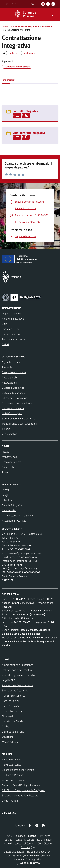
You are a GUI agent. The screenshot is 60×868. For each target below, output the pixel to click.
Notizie (6, 452)
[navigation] (6, 14)
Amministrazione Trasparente (25, 26)
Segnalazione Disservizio (15, 690)
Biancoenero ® (32, 855)
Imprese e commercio (13, 408)
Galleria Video (9, 510)
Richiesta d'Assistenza (14, 696)
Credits (6, 726)
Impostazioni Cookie (12, 721)
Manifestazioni (10, 457)
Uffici (5, 324)
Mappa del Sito (10, 742)
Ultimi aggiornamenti (13, 732)
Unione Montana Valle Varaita (18, 770)
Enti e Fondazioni (11, 334)
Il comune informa (12, 462)
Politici (5, 344)
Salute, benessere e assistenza (18, 419)
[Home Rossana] (28, 14)
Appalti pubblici (10, 377)
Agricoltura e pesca (12, 362)
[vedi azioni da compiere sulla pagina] (27, 53)
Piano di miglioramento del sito (18, 675)
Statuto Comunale (12, 706)
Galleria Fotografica (12, 505)
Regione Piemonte (12, 759)
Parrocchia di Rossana (14, 780)
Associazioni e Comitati (14, 521)
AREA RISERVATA (28, 863)
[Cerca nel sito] (51, 14)
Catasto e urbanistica (13, 388)
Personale (47, 26)
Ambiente (7, 367)
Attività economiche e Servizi (17, 515)
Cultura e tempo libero (14, 393)
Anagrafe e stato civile (14, 372)
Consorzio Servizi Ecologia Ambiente (21, 785)
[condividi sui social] (10, 53)
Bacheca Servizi (10, 701)
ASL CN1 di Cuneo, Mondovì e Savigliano (23, 790)
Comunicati (8, 467)
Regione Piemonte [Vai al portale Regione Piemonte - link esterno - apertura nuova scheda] (12, 4)
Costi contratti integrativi (29, 133)
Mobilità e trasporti (12, 413)
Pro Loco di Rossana (13, 775)
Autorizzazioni (9, 383)
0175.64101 (13, 538)
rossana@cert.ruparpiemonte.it (25, 553)
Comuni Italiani (10, 801)
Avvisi (5, 472)
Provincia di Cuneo (12, 765)
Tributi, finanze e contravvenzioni (19, 424)
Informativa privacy (12, 711)
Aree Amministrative (13, 319)
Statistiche (8, 737)
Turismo (6, 429)
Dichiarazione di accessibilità (17, 670)
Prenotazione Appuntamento (17, 685)
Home (5, 26)
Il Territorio (7, 500)
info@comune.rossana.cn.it (23, 557)
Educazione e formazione (15, 398)
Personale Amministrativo (16, 339)
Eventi (5, 490)
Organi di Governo (11, 314)
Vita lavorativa (10, 434)
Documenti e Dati (11, 329)
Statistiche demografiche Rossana (20, 795)
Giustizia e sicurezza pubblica (17, 403)
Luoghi (5, 495)
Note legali (8, 716)
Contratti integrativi (25, 111)
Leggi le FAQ (9, 680)
